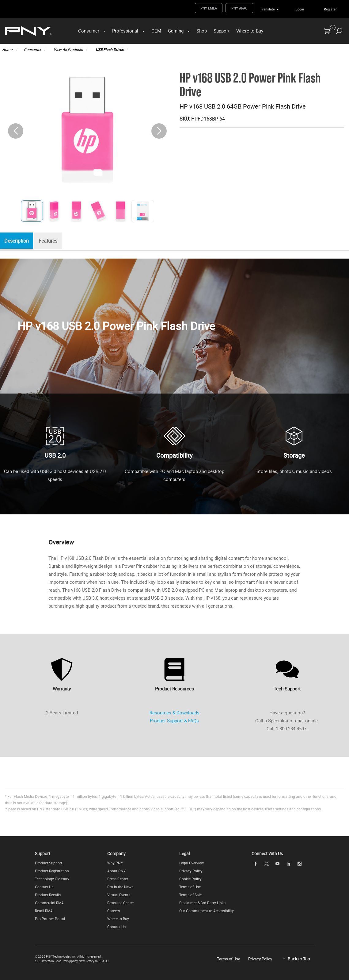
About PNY (116, 871)
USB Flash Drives (110, 49)
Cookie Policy (190, 879)
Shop (202, 31)
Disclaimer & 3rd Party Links (202, 903)
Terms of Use (190, 887)
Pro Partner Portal (50, 919)
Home (8, 49)
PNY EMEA (209, 8)
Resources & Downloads (174, 713)
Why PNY (115, 863)
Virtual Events (119, 895)
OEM (156, 31)
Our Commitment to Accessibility (207, 911)
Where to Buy (250, 31)
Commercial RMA (49, 903)
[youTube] (278, 863)
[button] (159, 131)
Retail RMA (44, 911)
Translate (267, 9)
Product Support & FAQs (174, 721)
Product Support (49, 863)
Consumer (89, 31)
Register (330, 9)
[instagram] (299, 863)
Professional (125, 31)
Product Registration (52, 871)
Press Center (118, 879)
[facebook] (256, 863)
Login (300, 9)
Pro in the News (120, 887)
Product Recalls (48, 895)
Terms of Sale (190, 895)
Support (222, 31)
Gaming (176, 31)
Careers (114, 911)
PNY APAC (239, 8)
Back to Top (299, 959)
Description (18, 241)
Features (51, 241)
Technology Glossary (52, 879)
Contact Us (44, 887)
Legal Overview (192, 863)
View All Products (68, 49)
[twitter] (267, 864)
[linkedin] (288, 863)
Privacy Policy (191, 871)
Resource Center (121, 903)
